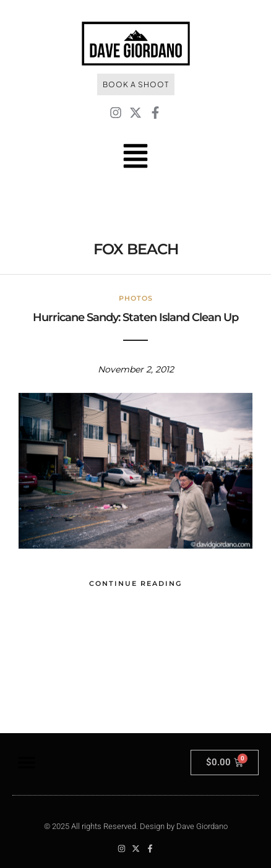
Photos (136, 298)
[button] (26, 763)
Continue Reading (135, 583)
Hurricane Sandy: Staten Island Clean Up (135, 317)
